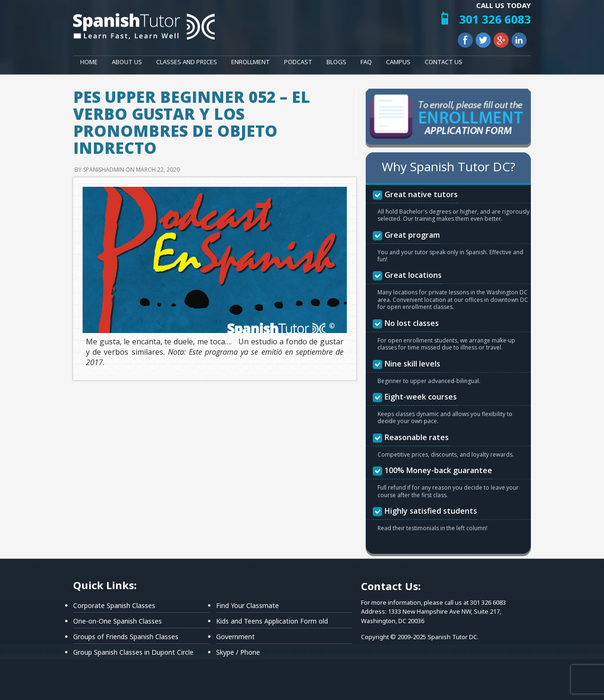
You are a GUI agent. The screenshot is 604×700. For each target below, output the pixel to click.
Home (89, 62)
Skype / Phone (238, 652)
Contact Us (444, 62)
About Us (127, 62)
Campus (398, 62)
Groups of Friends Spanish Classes (126, 637)
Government (235, 637)
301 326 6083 (495, 19)
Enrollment (251, 62)
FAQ (366, 62)
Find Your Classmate (247, 605)
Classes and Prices (187, 62)
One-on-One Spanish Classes (117, 621)
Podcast (298, 62)
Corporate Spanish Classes (114, 605)
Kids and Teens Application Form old (272, 621)
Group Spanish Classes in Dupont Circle (133, 652)
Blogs (336, 62)
